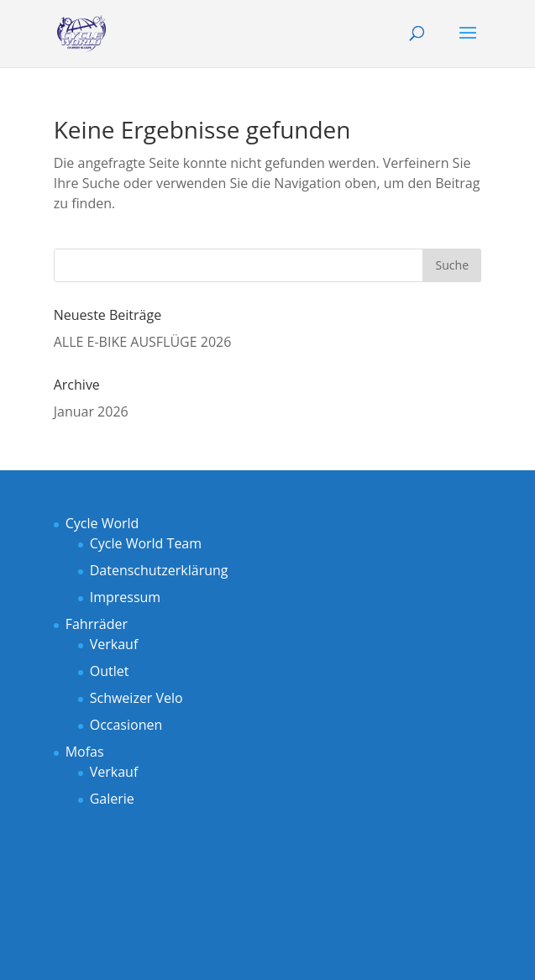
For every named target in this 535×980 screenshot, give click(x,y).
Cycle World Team (146, 543)
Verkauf (114, 644)
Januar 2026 (91, 411)
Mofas (85, 752)
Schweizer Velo (136, 698)
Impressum (125, 597)
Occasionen (126, 725)
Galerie (112, 799)
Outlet (110, 671)
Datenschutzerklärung (159, 570)
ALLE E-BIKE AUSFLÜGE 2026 (143, 342)
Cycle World (102, 523)
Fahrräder (97, 624)
